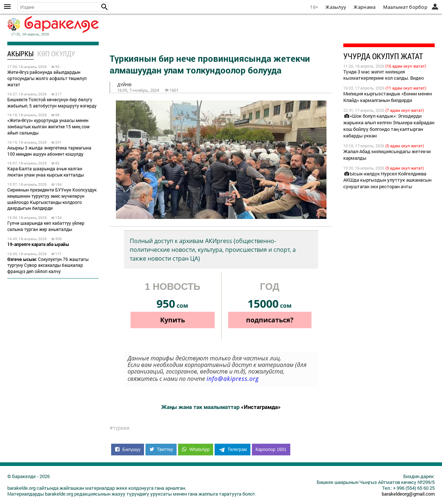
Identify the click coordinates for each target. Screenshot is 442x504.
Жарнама (364, 7)
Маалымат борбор (405, 7)
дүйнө (124, 85)
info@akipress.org (233, 379)
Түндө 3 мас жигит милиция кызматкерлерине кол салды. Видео (384, 75)
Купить (173, 320)
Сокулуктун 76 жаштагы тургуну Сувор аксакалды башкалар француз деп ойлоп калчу (48, 265)
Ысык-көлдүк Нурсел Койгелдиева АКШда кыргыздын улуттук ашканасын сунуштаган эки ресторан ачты (387, 180)
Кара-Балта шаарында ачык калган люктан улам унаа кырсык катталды (46, 172)
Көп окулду (56, 54)
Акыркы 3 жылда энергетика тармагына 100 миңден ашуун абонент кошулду (49, 151)
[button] (105, 7)
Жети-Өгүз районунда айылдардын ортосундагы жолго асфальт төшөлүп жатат (47, 78)
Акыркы (20, 54)
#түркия (120, 428)
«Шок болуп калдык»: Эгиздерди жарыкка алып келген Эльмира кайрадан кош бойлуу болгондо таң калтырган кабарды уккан (389, 126)
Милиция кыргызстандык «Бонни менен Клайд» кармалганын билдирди (388, 97)
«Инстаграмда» (261, 407)
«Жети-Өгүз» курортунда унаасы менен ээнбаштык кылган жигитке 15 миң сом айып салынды (48, 126)
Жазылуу (336, 7)
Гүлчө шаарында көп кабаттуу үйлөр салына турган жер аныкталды (46, 226)
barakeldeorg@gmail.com (408, 494)
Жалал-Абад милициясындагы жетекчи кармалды (387, 155)
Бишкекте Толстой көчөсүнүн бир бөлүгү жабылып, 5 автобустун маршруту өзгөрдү (52, 103)
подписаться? (270, 320)
